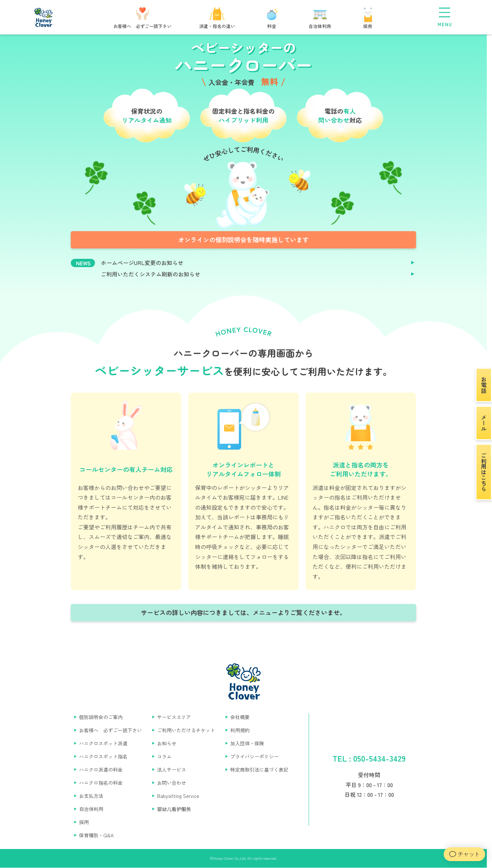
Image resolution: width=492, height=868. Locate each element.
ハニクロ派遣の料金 (101, 770)
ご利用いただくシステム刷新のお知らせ (151, 274)
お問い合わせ (172, 783)
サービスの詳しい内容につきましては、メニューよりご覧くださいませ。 (243, 612)
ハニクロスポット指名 (103, 756)
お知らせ (167, 743)
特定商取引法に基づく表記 (259, 770)
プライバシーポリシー (254, 756)
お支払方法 (91, 796)
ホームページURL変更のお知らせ (142, 263)
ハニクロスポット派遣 (103, 743)
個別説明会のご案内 (101, 717)
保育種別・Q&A (96, 835)
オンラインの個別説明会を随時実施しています (243, 239)
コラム (164, 756)
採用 (84, 822)
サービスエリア (174, 717)
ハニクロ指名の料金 (101, 783)
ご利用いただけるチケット (186, 730)
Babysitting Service (178, 796)
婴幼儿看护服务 (174, 809)
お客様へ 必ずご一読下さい (110, 730)
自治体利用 (91, 809)
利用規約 (240, 730)
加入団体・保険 (247, 743)
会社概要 (240, 717)
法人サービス (172, 770)
